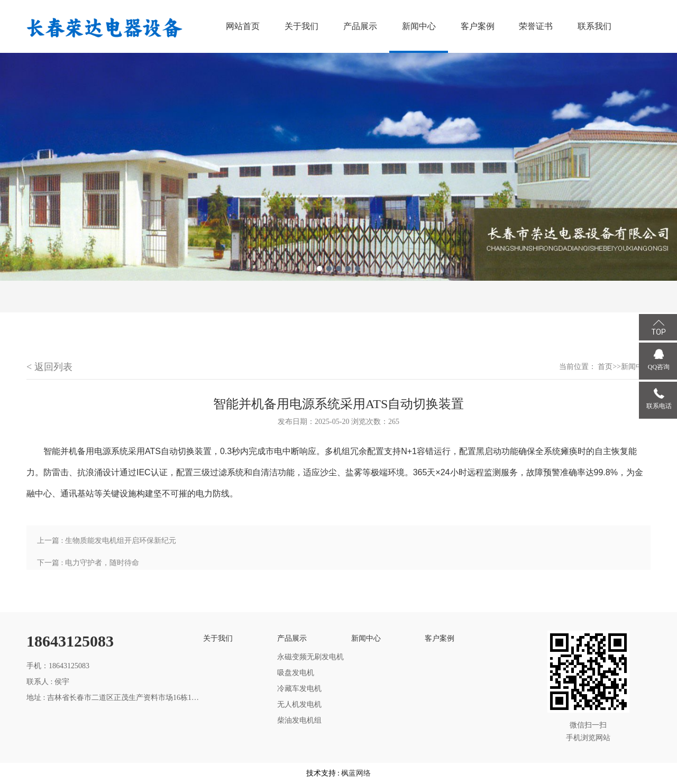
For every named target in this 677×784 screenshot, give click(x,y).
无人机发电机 (299, 704)
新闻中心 (419, 26)
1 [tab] (319, 269)
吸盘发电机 (296, 673)
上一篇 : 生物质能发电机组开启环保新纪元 (107, 541)
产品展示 (360, 26)
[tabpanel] (338, 167)
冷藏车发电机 (299, 689)
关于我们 (301, 26)
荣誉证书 (536, 26)
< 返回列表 (49, 367)
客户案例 (478, 26)
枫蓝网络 (356, 773)
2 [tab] (329, 269)
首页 (605, 367)
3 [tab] (338, 269)
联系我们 (594, 26)
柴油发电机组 (299, 720)
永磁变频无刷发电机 (310, 657)
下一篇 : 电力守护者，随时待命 (88, 563)
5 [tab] (358, 269)
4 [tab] (348, 269)
